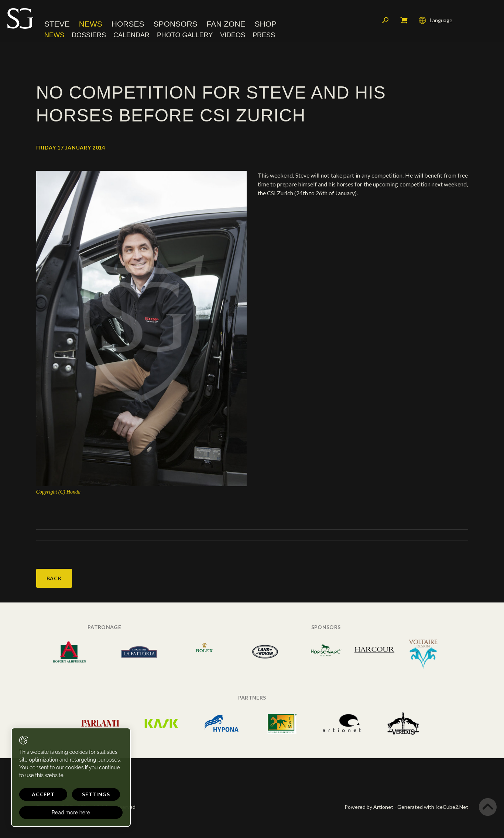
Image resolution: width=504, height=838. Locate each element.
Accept (43, 794)
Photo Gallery (185, 35)
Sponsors (176, 24)
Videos (233, 35)
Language (436, 20)
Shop (266, 24)
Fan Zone (226, 24)
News (91, 24)
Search (385, 20)
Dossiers (89, 35)
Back (54, 578)
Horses (128, 24)
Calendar (131, 35)
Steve (57, 24)
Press (264, 35)
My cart (404, 20)
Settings (96, 794)
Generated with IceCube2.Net (433, 807)
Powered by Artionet (369, 807)
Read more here (71, 813)
